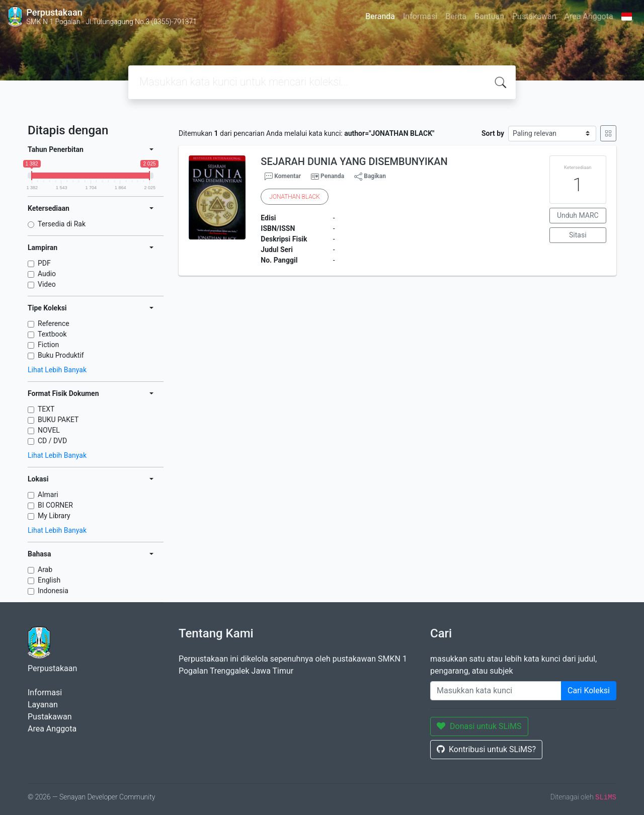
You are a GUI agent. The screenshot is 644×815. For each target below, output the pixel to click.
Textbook (52, 334)
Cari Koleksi (589, 690)
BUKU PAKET (58, 420)
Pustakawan (534, 16)
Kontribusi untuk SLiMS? (486, 749)
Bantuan (489, 16)
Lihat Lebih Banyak (57, 370)
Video (47, 284)
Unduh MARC (578, 215)
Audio (47, 274)
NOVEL (49, 430)
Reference (54, 323)
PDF (44, 263)
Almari (48, 495)
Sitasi (578, 235)
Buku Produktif (61, 355)
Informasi (420, 16)
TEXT (46, 409)
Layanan (43, 705)
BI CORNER (55, 505)
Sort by (493, 133)
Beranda (380, 16)
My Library (54, 516)
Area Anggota (589, 16)
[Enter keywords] (496, 691)
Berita (456, 16)
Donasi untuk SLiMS (479, 726)
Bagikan (370, 177)
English (49, 580)
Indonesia (53, 591)
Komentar (283, 177)
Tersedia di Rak (62, 224)
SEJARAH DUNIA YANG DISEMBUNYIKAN (354, 161)
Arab (45, 569)
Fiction (48, 345)
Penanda (332, 176)
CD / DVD (52, 441)
